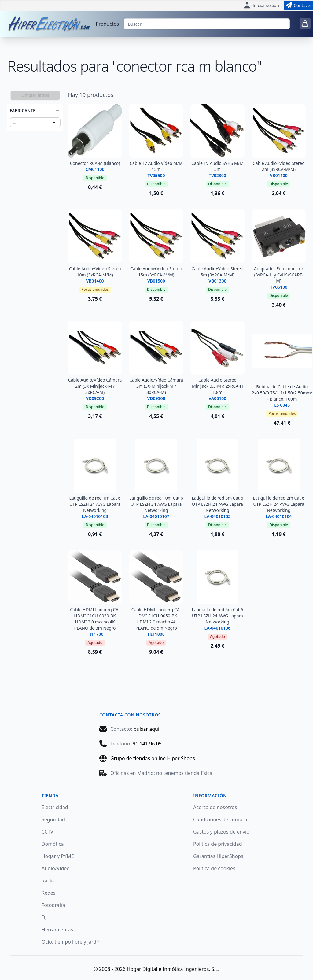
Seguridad (53, 819)
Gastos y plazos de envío (221, 832)
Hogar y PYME (58, 856)
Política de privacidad (218, 844)
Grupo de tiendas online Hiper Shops (153, 758)
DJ (44, 917)
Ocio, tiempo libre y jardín (71, 942)
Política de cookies (214, 868)
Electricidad (55, 807)
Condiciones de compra (220, 819)
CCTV (47, 832)
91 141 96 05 (147, 744)
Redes (49, 893)
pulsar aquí (146, 729)
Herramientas (57, 930)
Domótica (53, 844)
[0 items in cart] (305, 24)
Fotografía (53, 905)
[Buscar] (207, 24)
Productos (107, 24)
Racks (48, 881)
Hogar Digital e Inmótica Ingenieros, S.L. (173, 969)
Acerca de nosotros (215, 807)
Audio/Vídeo (56, 868)
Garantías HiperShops (218, 856)
